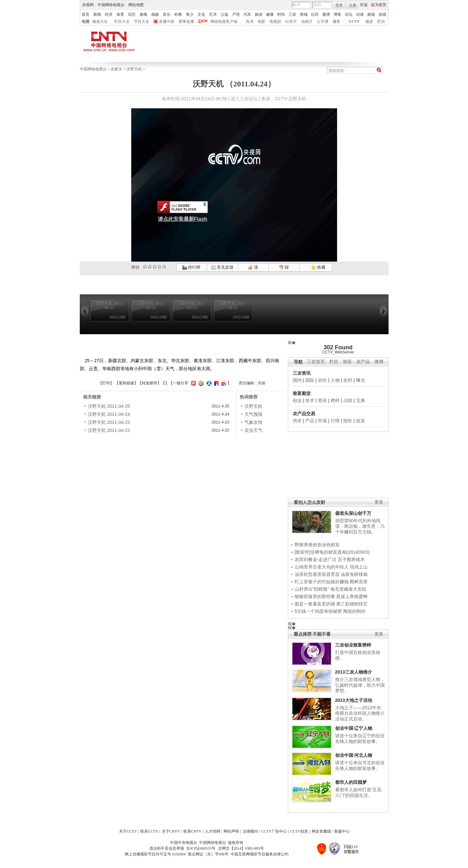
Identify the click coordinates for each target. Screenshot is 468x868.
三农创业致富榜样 (353, 645)
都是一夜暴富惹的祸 (315, 604)
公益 (225, 14)
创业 (297, 400)
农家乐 (116, 69)
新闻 (97, 14)
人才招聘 (213, 831)
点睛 (348, 400)
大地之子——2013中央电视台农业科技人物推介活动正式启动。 (360, 713)
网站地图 (136, 5)
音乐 (167, 14)
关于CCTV (128, 831)
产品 (310, 421)
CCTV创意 (299, 831)
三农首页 (316, 362)
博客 (337, 14)
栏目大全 (122, 22)
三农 (292, 14)
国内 (297, 380)
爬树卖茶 (359, 582)
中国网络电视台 (111, 5)
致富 (347, 362)
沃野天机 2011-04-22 (109, 430)
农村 (348, 380)
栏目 (381, 22)
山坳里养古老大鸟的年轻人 (322, 567)
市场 (322, 421)
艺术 (213, 14)
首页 (86, 14)
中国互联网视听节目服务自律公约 (260, 854)
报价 (348, 421)
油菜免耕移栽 (354, 574)
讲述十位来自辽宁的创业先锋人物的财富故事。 (360, 738)
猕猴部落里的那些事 (315, 596)
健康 (270, 14)
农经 (322, 380)
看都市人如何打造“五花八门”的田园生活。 (358, 792)
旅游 (259, 14)
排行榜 (191, 267)
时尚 (281, 14)
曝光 (361, 380)
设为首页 (379, 5)
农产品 (363, 362)
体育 (120, 14)
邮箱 (371, 14)
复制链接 (126, 383)
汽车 (247, 14)
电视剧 (275, 22)
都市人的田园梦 (351, 782)
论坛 (349, 14)
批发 (361, 421)
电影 (262, 22)
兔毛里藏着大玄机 (348, 589)
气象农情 (253, 422)
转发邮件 (150, 383)
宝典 (361, 400)
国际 (310, 380)
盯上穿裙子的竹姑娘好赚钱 (322, 582)
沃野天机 (134, 69)
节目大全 (142, 22)
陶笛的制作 (354, 611)
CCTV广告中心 (274, 831)
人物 (335, 380)
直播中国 (167, 22)
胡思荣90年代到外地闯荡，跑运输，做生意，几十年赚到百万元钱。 (360, 526)
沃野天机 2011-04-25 (109, 406)
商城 (304, 14)
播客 (336, 22)
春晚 (143, 14)
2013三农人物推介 (354, 672)
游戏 (382, 14)
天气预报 (253, 414)
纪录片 (291, 22)
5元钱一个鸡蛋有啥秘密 (318, 611)
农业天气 (253, 430)
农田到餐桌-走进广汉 (316, 559)
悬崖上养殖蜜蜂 (352, 596)
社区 (315, 14)
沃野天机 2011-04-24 (109, 414)
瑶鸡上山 (359, 567)
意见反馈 (222, 267)
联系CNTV (193, 831)
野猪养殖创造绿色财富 (317, 545)
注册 (353, 5)
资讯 (322, 400)
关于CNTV (171, 831)
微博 (326, 14)
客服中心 (342, 831)
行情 (335, 421)
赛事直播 (186, 22)
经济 (109, 14)
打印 (106, 383)
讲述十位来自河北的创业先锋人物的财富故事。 (360, 765)
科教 (178, 14)
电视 (86, 22)
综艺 (132, 14)
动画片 (307, 22)
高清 (250, 22)
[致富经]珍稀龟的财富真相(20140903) (332, 552)
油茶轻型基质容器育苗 (317, 574)
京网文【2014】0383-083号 (241, 848)
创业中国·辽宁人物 (354, 728)
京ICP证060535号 (201, 848)
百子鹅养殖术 (351, 559)
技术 (310, 400)
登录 (339, 5)
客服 (364, 5)
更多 (379, 502)
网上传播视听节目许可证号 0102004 (155, 854)
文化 (201, 14)
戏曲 (155, 14)
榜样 (335, 400)
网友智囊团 (321, 831)
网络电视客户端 (224, 22)
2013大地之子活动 (354, 700)
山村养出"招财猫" (312, 589)
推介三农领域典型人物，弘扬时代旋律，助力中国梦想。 (360, 685)
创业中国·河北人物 (354, 755)
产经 (236, 14)
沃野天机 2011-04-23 (109, 422)
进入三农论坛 (244, 99)
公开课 (323, 22)
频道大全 (100, 22)
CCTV (354, 22)
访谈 (360, 14)
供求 (297, 421)
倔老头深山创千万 (353, 513)
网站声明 (231, 831)
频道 (369, 22)
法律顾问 (250, 831)
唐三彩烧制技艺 (352, 604)
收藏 (318, 267)
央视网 (88, 5)
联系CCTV (149, 831)
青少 (190, 14)
